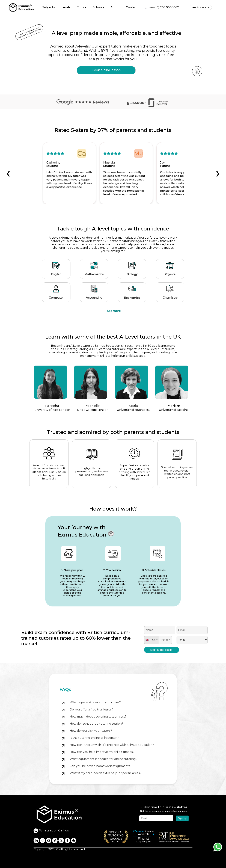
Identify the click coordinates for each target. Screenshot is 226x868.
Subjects (49, 7)
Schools (98, 7)
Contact (132, 7)
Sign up (182, 818)
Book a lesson (201, 7)
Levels (66, 7)
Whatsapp (45, 831)
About (115, 7)
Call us (64, 830)
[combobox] (151, 640)
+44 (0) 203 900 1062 (161, 8)
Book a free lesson (162, 650)
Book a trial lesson (106, 70)
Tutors (82, 7)
